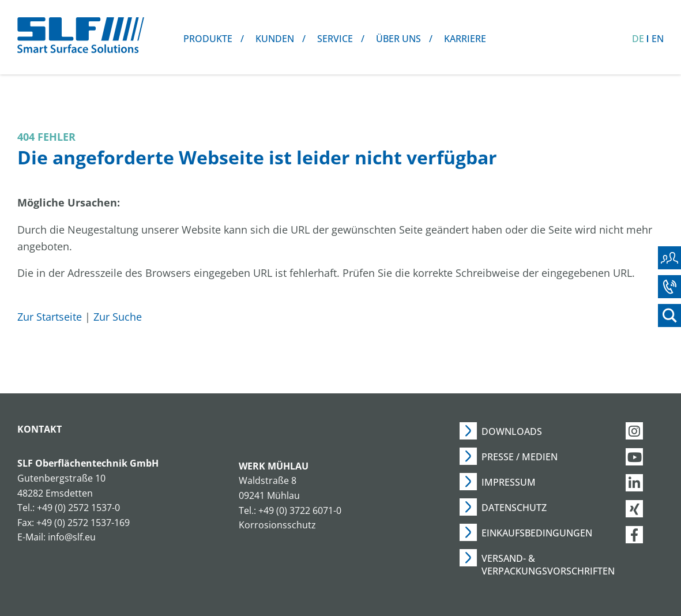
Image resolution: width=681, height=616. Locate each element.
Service (335, 39)
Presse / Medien (520, 457)
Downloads (512, 431)
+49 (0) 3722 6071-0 (300, 510)
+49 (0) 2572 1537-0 (78, 508)
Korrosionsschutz (277, 525)
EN (658, 39)
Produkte (208, 39)
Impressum (509, 482)
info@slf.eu (72, 537)
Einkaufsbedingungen (537, 533)
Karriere (465, 39)
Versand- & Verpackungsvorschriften (548, 565)
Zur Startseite (50, 317)
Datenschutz (514, 508)
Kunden (275, 39)
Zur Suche (118, 317)
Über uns (398, 39)
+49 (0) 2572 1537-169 (83, 523)
